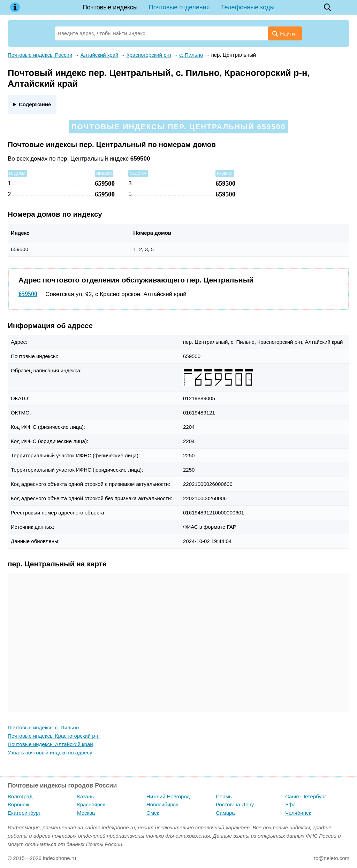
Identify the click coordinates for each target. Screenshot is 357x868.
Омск (153, 813)
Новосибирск (162, 804)
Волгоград (20, 796)
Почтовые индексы (110, 7)
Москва (86, 813)
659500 (28, 294)
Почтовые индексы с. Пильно (43, 727)
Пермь (224, 796)
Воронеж (18, 804)
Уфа (290, 804)
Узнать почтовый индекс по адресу (50, 753)
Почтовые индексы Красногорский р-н (54, 736)
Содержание (35, 104)
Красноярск (91, 804)
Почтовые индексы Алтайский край (50, 744)
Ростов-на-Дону (235, 804)
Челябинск (298, 813)
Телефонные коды (248, 7)
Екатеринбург (24, 813)
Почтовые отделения (179, 7)
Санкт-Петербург (306, 796)
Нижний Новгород (168, 796)
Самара (225, 813)
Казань (85, 796)
